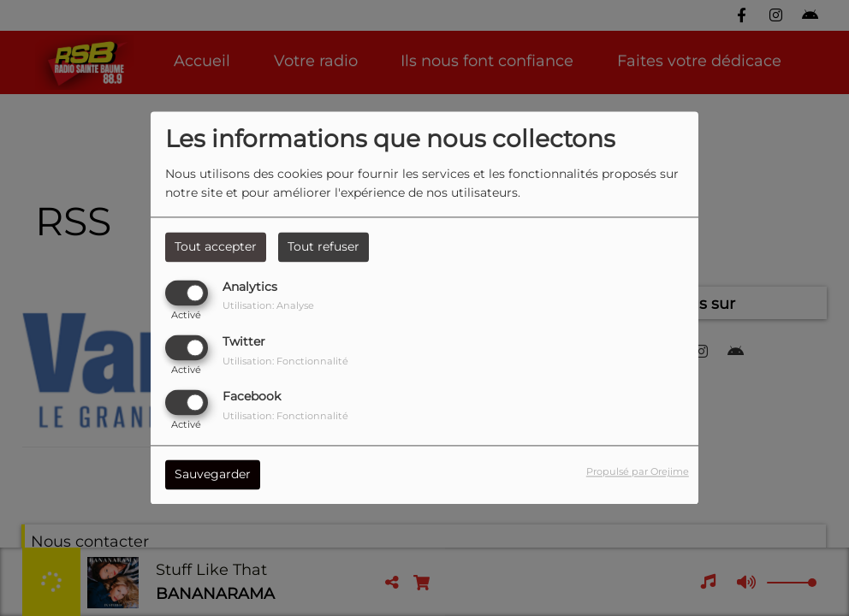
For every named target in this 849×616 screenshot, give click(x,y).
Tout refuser (324, 246)
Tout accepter (216, 246)
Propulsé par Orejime (638, 472)
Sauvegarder (213, 475)
